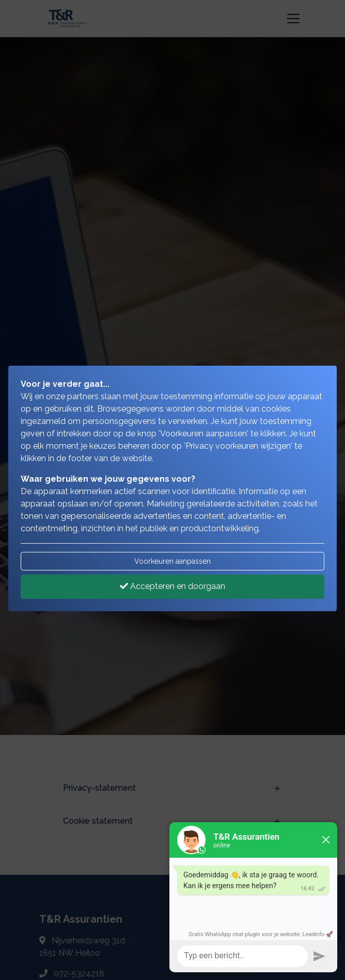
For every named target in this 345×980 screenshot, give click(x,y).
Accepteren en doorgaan (173, 586)
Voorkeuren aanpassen (173, 561)
